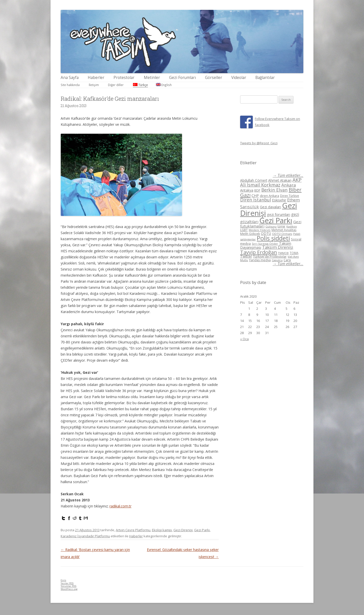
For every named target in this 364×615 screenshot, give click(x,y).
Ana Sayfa (70, 78)
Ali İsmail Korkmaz (260, 185)
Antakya (247, 190)
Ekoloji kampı (162, 530)
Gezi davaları (270, 207)
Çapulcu (277, 260)
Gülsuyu (271, 226)
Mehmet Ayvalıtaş (284, 230)
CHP (255, 195)
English (164, 85)
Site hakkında (70, 85)
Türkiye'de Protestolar (270, 256)
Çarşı (287, 260)
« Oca (244, 339)
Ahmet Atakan (280, 180)
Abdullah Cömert (254, 180)
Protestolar (124, 78)
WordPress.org (69, 589)
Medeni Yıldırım (260, 230)
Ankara (289, 185)
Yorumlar (69, 586)
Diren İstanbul (256, 200)
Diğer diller (116, 85)
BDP (257, 190)
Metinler (152, 78)
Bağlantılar (265, 78)
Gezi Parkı (202, 530)
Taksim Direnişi (278, 247)
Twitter (246, 256)
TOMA (294, 253)
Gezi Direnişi (183, 530)
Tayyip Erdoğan (259, 252)
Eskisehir (279, 200)
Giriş (63, 580)
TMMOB (283, 253)
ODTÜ (266, 233)
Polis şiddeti (273, 238)
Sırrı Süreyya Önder (265, 244)
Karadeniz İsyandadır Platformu (85, 536)
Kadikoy (292, 226)
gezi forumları (279, 214)
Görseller (214, 78)
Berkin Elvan (275, 190)
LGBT (244, 230)
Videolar (239, 78)
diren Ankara (269, 196)
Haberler (96, 78)
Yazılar (67, 583)
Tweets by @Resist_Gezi (259, 143)
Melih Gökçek (250, 234)
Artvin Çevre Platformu (133, 530)
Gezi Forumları (183, 78)
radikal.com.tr (120, 506)
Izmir (281, 226)
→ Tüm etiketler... (288, 176)
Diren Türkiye (290, 196)
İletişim (94, 85)
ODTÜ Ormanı (282, 234)
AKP (297, 180)
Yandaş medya (260, 260)
